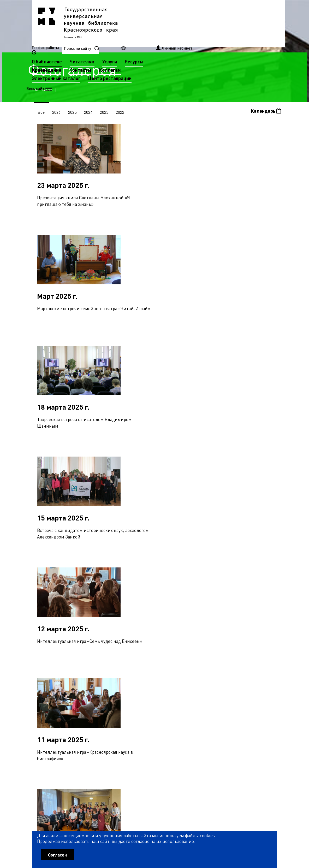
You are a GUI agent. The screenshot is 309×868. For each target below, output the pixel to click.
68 (124, 709)
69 (133, 709)
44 (158, 698)
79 (219, 709)
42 (140, 698)
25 (227, 687)
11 (106, 687)
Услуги (197, 23)
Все (41, 113)
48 (192, 698)
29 (261, 687)
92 (90, 721)
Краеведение (133, 31)
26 (235, 687)
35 (80, 698)
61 (64, 709)
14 (132, 687)
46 (175, 698)
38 (106, 698)
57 (270, 698)
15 (140, 687)
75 (185, 709)
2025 (73, 113)
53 (235, 698)
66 (107, 709)
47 (183, 698)
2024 (89, 113)
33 (63, 698)
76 (193, 709)
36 (89, 698)
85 (271, 709)
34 (72, 698)
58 (38, 709)
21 (192, 687)
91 (81, 721)
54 (244, 698)
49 (201, 698)
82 (245, 709)
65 (98, 709)
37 (97, 698)
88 (55, 721)
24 (218, 687)
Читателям (169, 23)
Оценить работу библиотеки (251, 835)
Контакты (167, 31)
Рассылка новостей (198, 777)
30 (270, 687)
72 (159, 709)
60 (55, 709)
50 (209, 698)
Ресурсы (221, 23)
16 (149, 687)
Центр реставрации (197, 40)
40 (123, 698)
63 (81, 709)
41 (132, 698)
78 (210, 709)
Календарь (266, 112)
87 (47, 721)
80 (228, 709)
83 (253, 709)
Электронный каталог (143, 40)
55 (252, 698)
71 (150, 709)
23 (209, 687)
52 (227, 698)
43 (149, 698)
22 (201, 687)
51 (218, 698)
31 (46, 698)
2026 (57, 113)
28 (252, 687)
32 (54, 698)
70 (141, 709)
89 (64, 721)
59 (47, 709)
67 (116, 709)
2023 (105, 113)
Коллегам (197, 31)
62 (73, 709)
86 (38, 721)
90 (73, 721)
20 (183, 687)
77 (202, 709)
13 (123, 687)
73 (167, 709)
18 (166, 687)
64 (90, 709)
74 (176, 709)
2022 (122, 113)
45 (166, 698)
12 (115, 687)
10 (97, 687)
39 (115, 698)
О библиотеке (134, 23)
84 (262, 709)
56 (261, 698)
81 (236, 709)
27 (244, 687)
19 (175, 687)
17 (158, 687)
